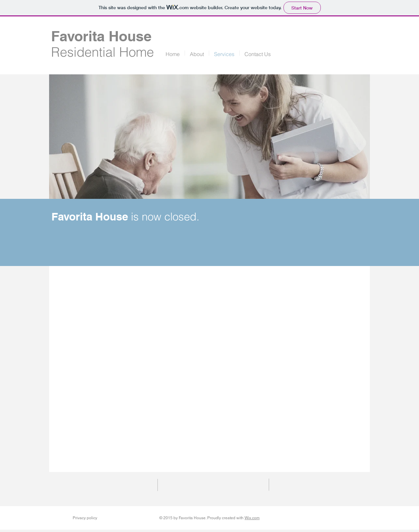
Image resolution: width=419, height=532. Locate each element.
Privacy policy (85, 518)
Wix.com (252, 518)
